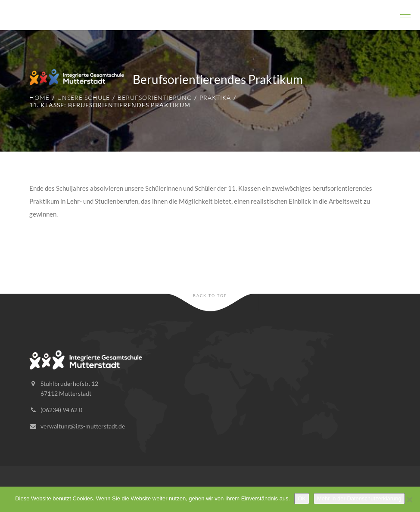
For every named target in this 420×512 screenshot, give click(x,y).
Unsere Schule (84, 98)
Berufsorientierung (155, 98)
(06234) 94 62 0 (61, 410)
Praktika (215, 98)
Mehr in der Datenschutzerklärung (359, 498)
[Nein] (409, 500)
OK (302, 498)
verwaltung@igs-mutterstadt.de (83, 426)
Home (39, 98)
